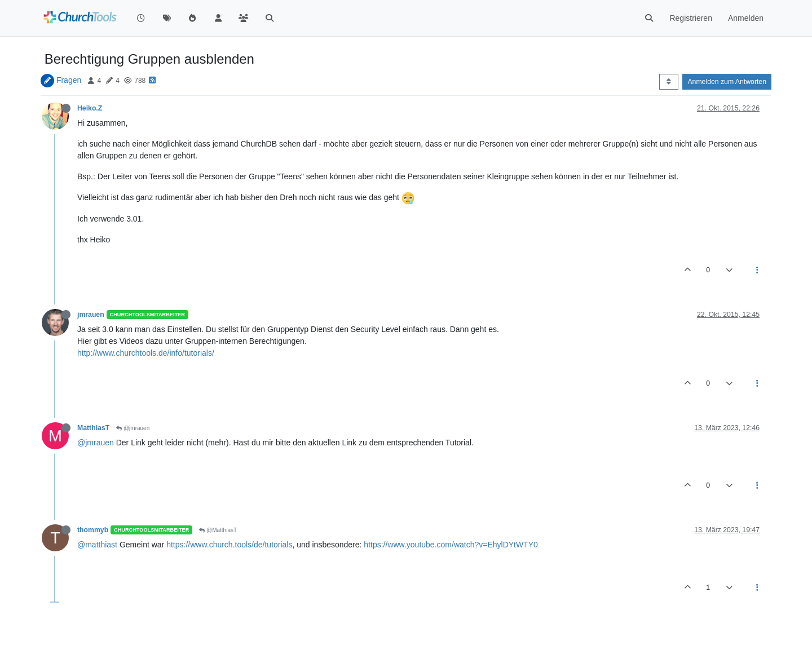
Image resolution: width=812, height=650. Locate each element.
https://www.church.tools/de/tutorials (229, 545)
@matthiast (97, 545)
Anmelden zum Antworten (727, 82)
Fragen (69, 80)
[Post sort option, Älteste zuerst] (668, 82)
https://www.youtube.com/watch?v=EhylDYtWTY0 (451, 545)
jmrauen (91, 315)
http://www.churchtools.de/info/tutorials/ (146, 353)
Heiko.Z (90, 108)
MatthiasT (93, 428)
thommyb (93, 530)
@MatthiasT (218, 530)
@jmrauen (133, 428)
